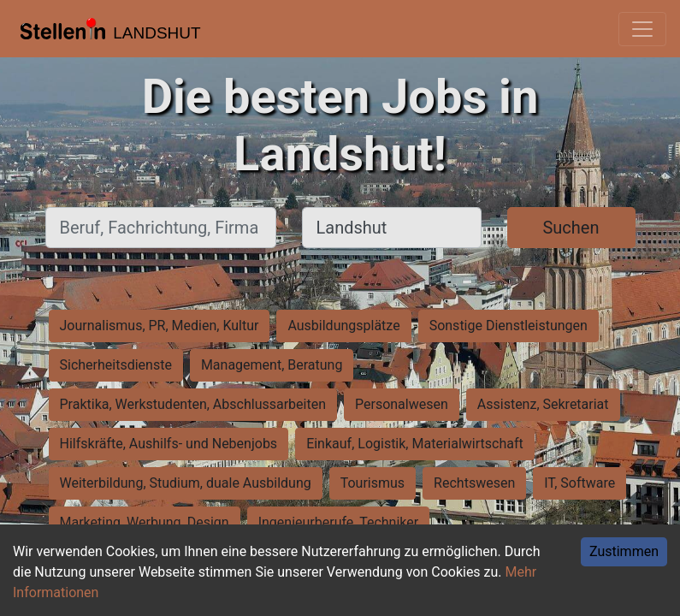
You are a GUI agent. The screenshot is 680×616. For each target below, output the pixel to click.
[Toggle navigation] (642, 29)
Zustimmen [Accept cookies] (624, 551)
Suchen (571, 228)
